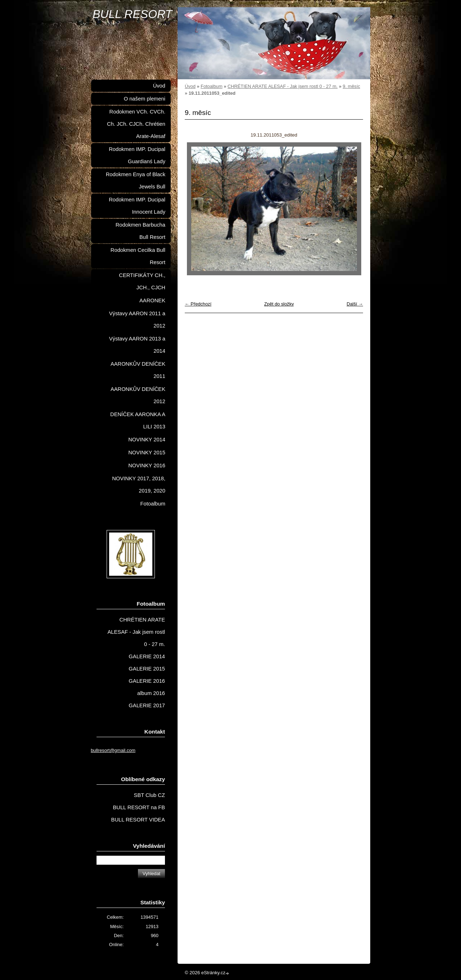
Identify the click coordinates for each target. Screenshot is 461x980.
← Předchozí (198, 304)
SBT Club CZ (149, 795)
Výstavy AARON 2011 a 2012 (137, 320)
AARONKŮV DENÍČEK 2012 (138, 395)
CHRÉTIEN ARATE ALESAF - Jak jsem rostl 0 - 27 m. (283, 86)
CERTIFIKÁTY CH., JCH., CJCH (142, 281)
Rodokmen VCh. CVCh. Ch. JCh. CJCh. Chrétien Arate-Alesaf (136, 124)
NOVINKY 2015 (147, 453)
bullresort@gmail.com (113, 750)
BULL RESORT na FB (139, 807)
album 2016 (151, 693)
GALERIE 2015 (147, 669)
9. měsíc (352, 86)
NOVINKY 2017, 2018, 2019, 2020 (139, 485)
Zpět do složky (279, 304)
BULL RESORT (132, 14)
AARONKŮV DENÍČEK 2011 (138, 370)
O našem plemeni (145, 99)
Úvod (190, 86)
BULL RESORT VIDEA (138, 820)
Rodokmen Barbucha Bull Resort (140, 231)
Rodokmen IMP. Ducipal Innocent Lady (137, 206)
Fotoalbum (211, 86)
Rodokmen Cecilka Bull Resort (138, 256)
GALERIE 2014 (147, 656)
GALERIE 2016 (147, 681)
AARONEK (152, 300)
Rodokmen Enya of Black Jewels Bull (136, 181)
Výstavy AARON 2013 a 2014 (137, 345)
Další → (355, 304)
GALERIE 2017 (147, 705)
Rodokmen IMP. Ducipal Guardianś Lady (137, 155)
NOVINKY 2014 (147, 440)
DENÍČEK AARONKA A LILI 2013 (138, 420)
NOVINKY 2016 (147, 465)
